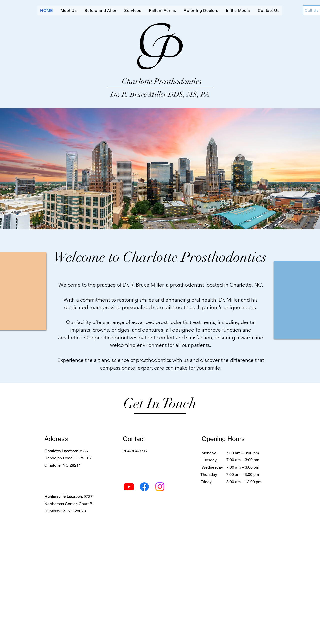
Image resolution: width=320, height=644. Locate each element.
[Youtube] (129, 487)
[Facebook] (144, 487)
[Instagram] (160, 487)
